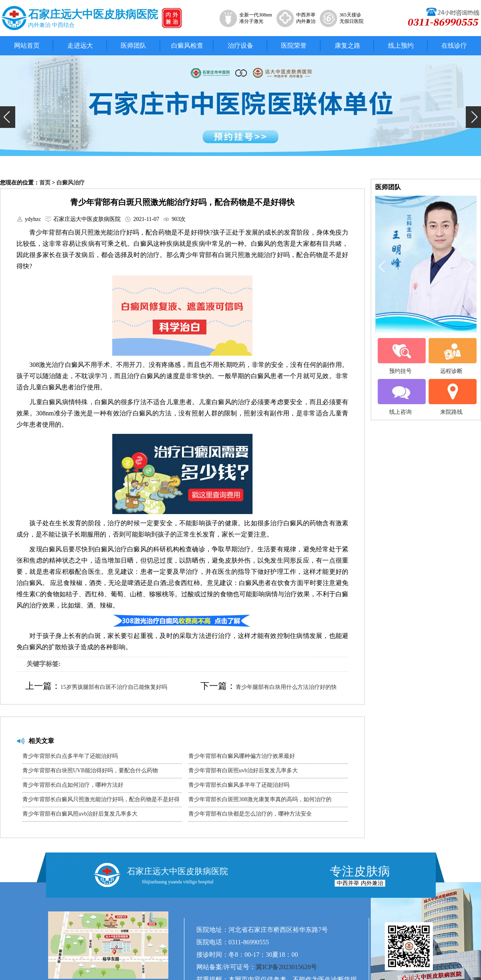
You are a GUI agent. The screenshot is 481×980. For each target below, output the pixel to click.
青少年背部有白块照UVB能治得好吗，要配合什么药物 (90, 770)
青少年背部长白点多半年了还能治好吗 (70, 756)
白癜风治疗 (71, 183)
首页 (45, 183)
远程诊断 (451, 356)
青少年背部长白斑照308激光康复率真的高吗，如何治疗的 (260, 799)
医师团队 (133, 46)
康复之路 (348, 46)
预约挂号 (400, 356)
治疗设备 (240, 46)
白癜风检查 (187, 46)
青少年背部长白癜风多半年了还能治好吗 (239, 785)
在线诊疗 (454, 46)
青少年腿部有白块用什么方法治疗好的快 (286, 687)
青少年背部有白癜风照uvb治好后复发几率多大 (80, 814)
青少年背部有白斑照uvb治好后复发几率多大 (243, 770)
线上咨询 (400, 397)
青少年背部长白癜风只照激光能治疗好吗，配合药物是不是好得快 (101, 802)
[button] (8, 117)
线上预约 (401, 46)
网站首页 (27, 46)
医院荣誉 (294, 46)
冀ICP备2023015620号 (286, 967)
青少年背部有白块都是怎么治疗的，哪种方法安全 (250, 814)
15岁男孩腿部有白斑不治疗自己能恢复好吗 (114, 687)
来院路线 (451, 397)
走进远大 (80, 46)
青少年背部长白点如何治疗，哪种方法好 (73, 785)
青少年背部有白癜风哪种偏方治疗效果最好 (242, 756)
